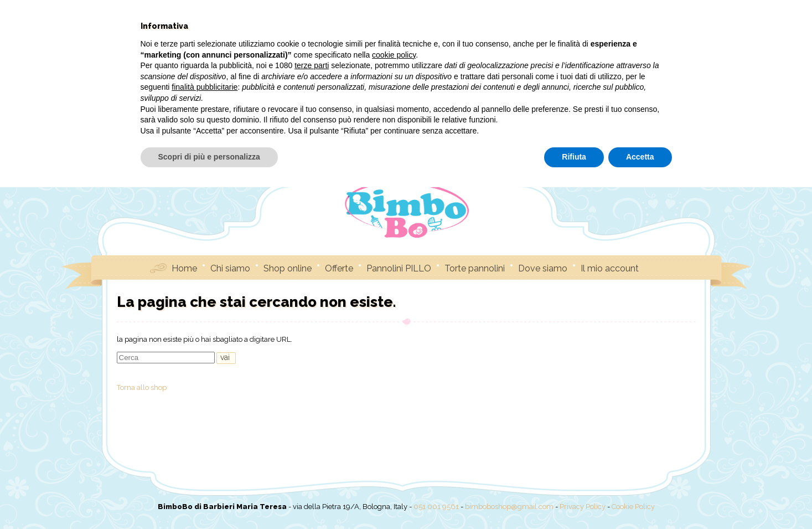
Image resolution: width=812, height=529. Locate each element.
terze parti (312, 407)
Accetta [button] (640, 499)
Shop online (288, 267)
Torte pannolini (475, 267)
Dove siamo (543, 267)
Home (184, 267)
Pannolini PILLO (399, 267)
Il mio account (610, 267)
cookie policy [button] (394, 397)
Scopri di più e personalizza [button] (209, 499)
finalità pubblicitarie (205, 429)
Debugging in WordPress (413, 92)
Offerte (339, 267)
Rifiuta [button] (574, 499)
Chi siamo (230, 267)
